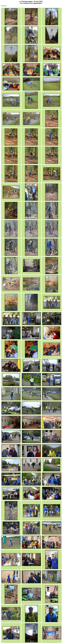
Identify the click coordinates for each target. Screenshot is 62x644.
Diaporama (4, 6)
